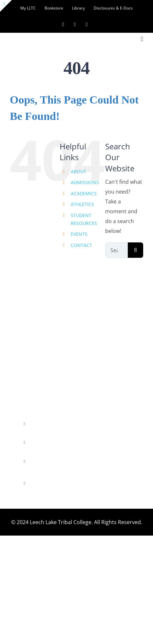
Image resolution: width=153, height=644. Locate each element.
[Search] (135, 250)
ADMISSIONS (85, 182)
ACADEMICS (84, 193)
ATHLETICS (82, 204)
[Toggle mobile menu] (142, 39)
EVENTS (79, 234)
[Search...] (116, 250)
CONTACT (81, 245)
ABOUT (78, 171)
